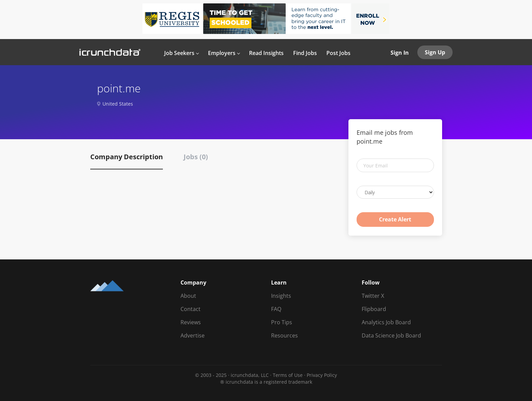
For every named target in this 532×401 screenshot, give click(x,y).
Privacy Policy (322, 375)
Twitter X (373, 296)
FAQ (276, 309)
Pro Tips (282, 322)
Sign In (400, 53)
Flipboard (374, 309)
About (188, 296)
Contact (191, 309)
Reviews (191, 322)
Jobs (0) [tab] (196, 157)
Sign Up (435, 52)
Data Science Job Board (391, 335)
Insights (281, 296)
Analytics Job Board (386, 322)
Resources (284, 335)
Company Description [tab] (127, 157)
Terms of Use (288, 375)
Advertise (193, 335)
